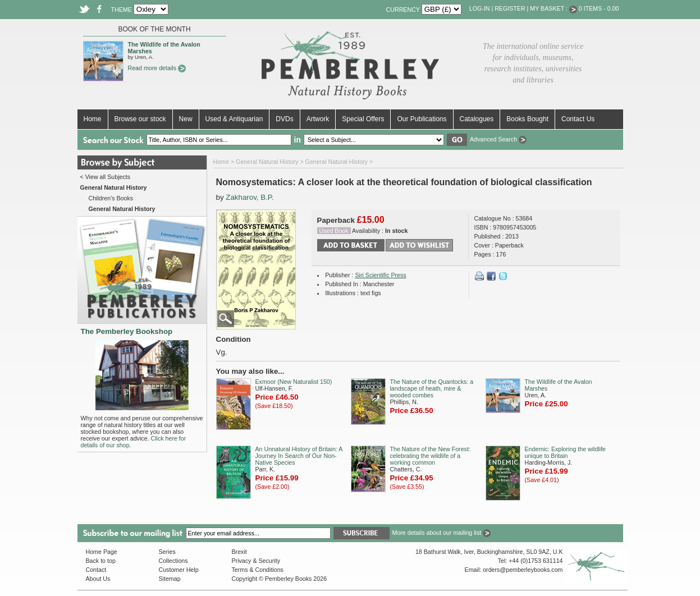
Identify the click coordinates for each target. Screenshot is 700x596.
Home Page (102, 552)
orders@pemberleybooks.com (523, 570)
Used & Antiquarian (234, 119)
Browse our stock (140, 119)
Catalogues (477, 119)
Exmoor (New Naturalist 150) (294, 382)
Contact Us (578, 119)
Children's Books (111, 198)
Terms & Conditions (258, 570)
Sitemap (170, 579)
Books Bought (527, 119)
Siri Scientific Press (380, 275)
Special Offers (363, 119)
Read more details (157, 68)
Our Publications (422, 119)
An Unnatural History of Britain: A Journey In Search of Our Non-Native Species (299, 456)
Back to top (101, 561)
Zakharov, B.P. (250, 197)
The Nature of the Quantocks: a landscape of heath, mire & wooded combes (432, 388)
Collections (173, 561)
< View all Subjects (106, 177)
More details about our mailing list (442, 533)
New (186, 119)
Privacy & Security (256, 561)
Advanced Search (498, 139)
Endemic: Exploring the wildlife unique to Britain (566, 452)
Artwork (318, 119)
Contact (96, 570)
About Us (98, 579)
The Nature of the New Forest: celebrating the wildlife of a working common (430, 456)
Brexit (239, 552)
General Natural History (267, 162)
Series (167, 552)
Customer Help (179, 570)
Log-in (480, 8)
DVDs (284, 119)
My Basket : (553, 8)
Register (510, 8)
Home (93, 119)
